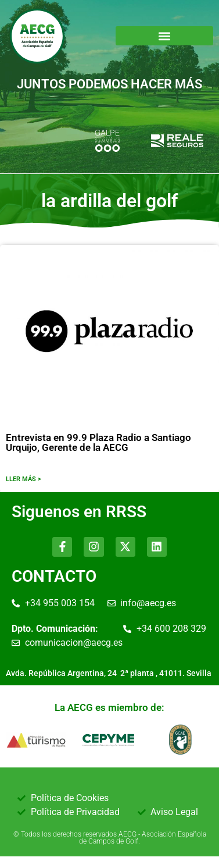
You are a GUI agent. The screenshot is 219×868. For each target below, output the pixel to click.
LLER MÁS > (24, 479)
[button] (165, 36)
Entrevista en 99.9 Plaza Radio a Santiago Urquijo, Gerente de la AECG (98, 442)
